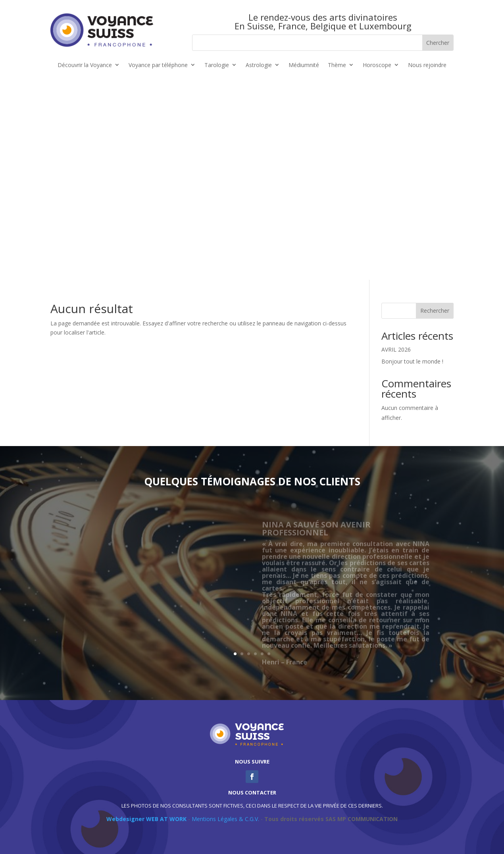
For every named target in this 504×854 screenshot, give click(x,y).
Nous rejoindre (427, 65)
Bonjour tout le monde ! (412, 361)
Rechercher (435, 311)
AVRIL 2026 (396, 349)
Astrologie (259, 65)
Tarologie (217, 65)
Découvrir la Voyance (85, 65)
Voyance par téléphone (158, 65)
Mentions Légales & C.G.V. (225, 819)
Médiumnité (304, 65)
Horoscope (377, 65)
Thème (337, 65)
